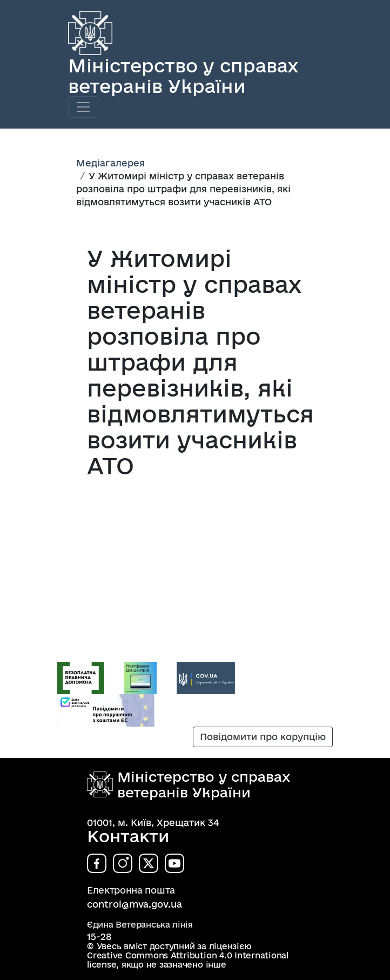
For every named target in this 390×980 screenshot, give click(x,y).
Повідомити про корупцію (263, 737)
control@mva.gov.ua (135, 904)
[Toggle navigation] (83, 107)
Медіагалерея (110, 163)
